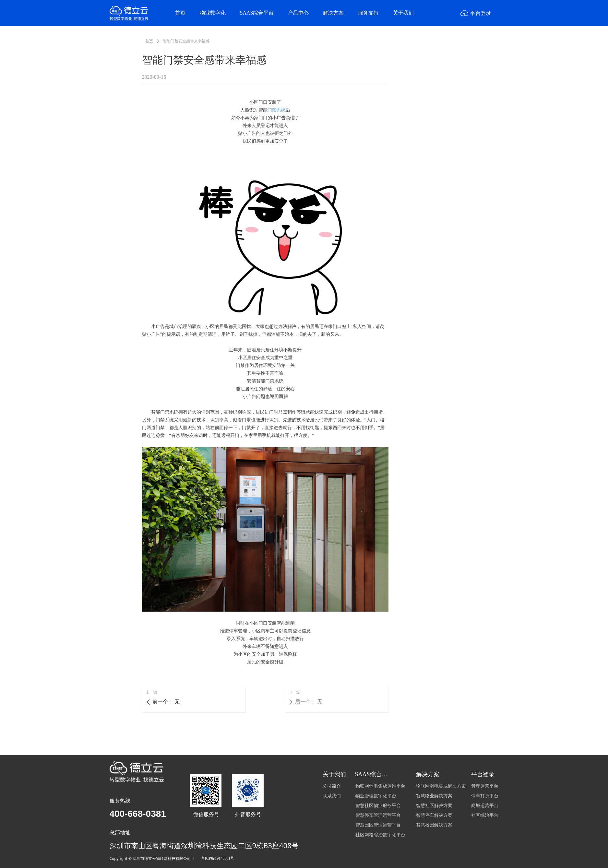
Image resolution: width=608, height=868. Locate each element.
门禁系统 (277, 110)
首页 (149, 41)
